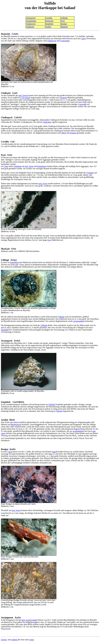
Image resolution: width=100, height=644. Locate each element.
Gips (49, 241)
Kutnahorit (41, 167)
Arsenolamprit (78, 432)
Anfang (14, 641)
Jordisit (48, 27)
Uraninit (34, 621)
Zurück (4, 641)
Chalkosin (30, 27)
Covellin (49, 18)
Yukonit (61, 317)
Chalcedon (47, 122)
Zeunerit (63, 98)
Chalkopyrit (31, 24)
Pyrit (63, 21)
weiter (32, 641)
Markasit (64, 27)
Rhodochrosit (16, 425)
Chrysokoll (26, 98)
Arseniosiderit (79, 322)
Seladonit (18, 167)
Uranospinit (65, 41)
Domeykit (49, 21)
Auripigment (31, 21)
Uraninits (90, 173)
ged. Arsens (23, 96)
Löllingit (64, 18)
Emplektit (49, 24)
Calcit (6, 167)
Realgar (64, 24)
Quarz (54, 453)
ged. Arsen (29, 167)
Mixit (64, 133)
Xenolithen (14, 263)
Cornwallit (82, 105)
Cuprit (83, 39)
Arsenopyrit (31, 18)
